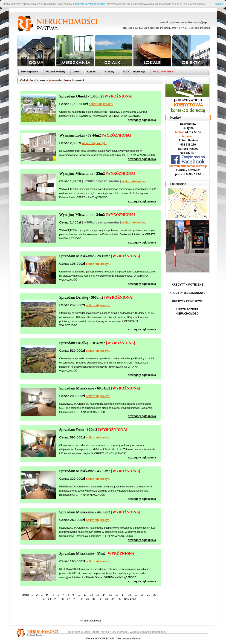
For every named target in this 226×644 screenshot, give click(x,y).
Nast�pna (130, 599)
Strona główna (29, 72)
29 (81, 599)
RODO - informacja (134, 72)
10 (79, 595)
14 (104, 595)
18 (129, 595)
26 (62, 599)
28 (75, 599)
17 (123, 595)
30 (87, 599)
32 (100, 599)
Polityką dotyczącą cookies (90, 4)
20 (142, 595)
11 (85, 595)
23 (43, 599)
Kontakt (91, 72)
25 (56, 599)
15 (110, 595)
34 (113, 599)
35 (119, 599)
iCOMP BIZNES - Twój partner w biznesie (119, 639)
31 (94, 599)
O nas (76, 72)
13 (98, 595)
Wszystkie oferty (55, 72)
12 (91, 595)
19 (136, 595)
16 (117, 595)
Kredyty (109, 72)
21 (148, 595)
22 (155, 595)
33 (107, 599)
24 (49, 599)
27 (69, 599)
